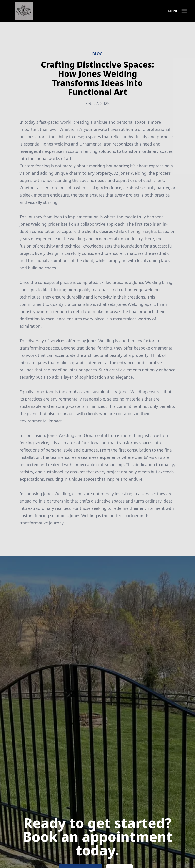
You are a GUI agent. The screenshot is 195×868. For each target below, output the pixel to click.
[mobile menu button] (184, 11)
